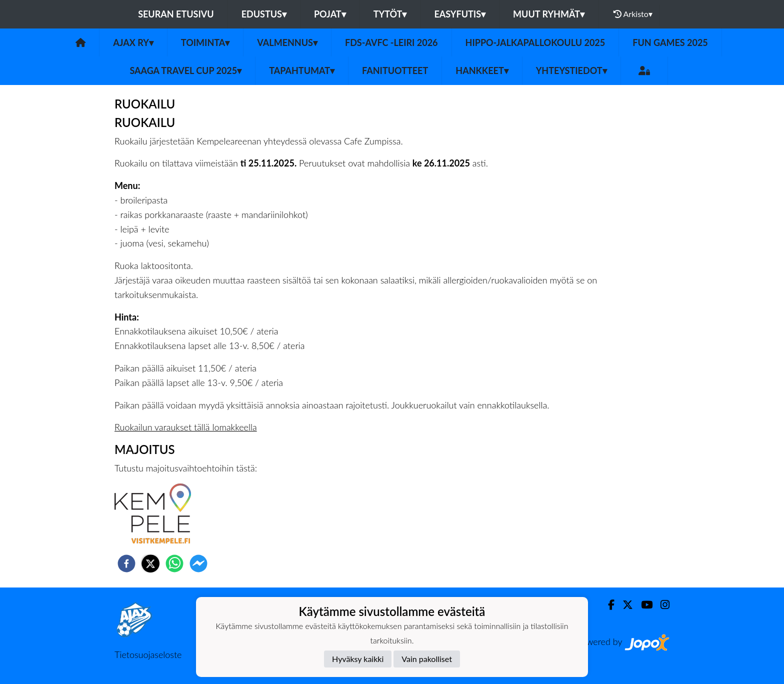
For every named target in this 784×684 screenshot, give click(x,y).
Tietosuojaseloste (148, 654)
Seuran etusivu (176, 14)
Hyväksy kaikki (358, 659)
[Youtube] (643, 605)
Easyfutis (460, 14)
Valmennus (287, 42)
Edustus (264, 14)
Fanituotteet (395, 70)
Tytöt (390, 14)
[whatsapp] (174, 563)
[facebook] (126, 563)
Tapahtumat (302, 70)
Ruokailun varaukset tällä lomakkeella (186, 427)
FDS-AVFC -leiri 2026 (391, 42)
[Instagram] (661, 605)
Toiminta (205, 42)
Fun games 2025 (670, 42)
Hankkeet (482, 70)
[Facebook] (607, 605)
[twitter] (150, 563)
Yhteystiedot (571, 70)
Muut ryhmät (549, 14)
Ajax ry (133, 42)
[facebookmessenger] (198, 563)
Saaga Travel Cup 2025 (185, 70)
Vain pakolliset (427, 659)
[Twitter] (624, 605)
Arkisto (633, 14)
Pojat (330, 14)
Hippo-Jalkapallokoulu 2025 (535, 42)
